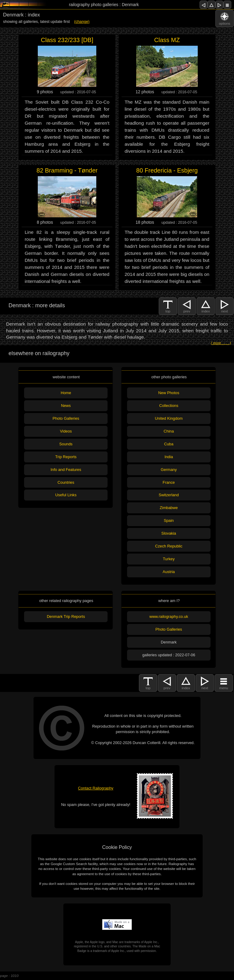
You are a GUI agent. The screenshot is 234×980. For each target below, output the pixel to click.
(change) (82, 21)
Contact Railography (96, 788)
